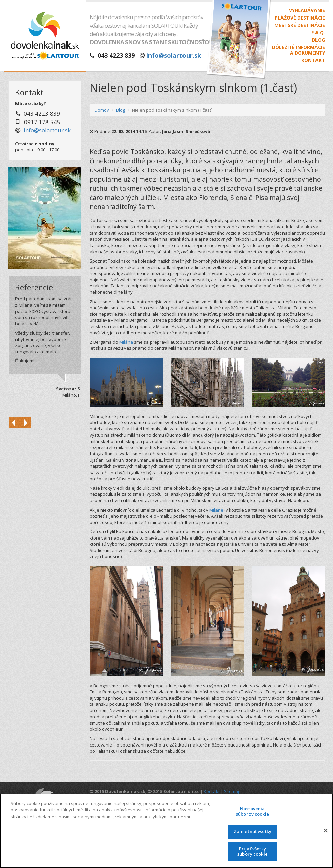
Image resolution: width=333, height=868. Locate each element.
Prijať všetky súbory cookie (253, 852)
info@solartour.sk (174, 55)
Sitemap (232, 791)
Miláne (216, 510)
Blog (319, 40)
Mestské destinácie (300, 25)
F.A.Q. (318, 33)
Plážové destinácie (300, 18)
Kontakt (313, 60)
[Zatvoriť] (326, 831)
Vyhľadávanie (307, 10)
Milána (126, 342)
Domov (102, 110)
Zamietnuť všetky (253, 832)
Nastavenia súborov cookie (253, 811)
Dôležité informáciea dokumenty (298, 50)
